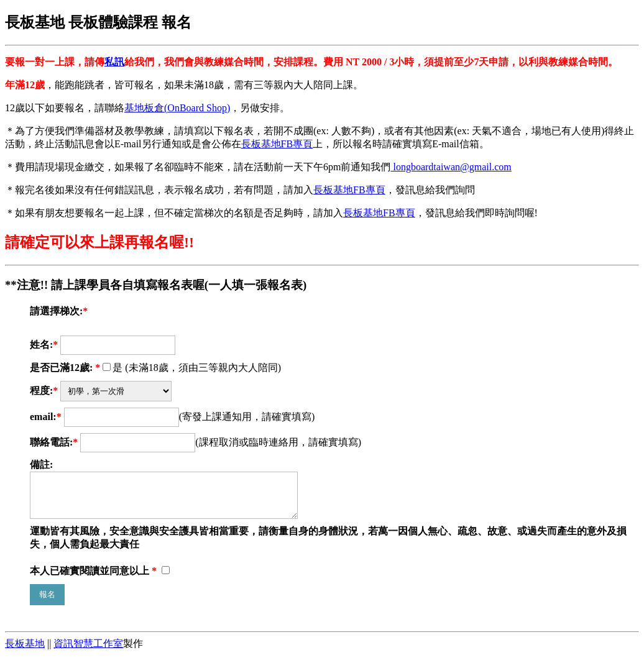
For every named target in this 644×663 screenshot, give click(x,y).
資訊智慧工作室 (88, 651)
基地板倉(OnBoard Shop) (177, 108)
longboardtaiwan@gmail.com (451, 167)
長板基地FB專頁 (277, 144)
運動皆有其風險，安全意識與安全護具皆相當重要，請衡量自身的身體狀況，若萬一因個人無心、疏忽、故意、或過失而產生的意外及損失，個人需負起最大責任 (328, 545)
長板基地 (25, 651)
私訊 (114, 62)
